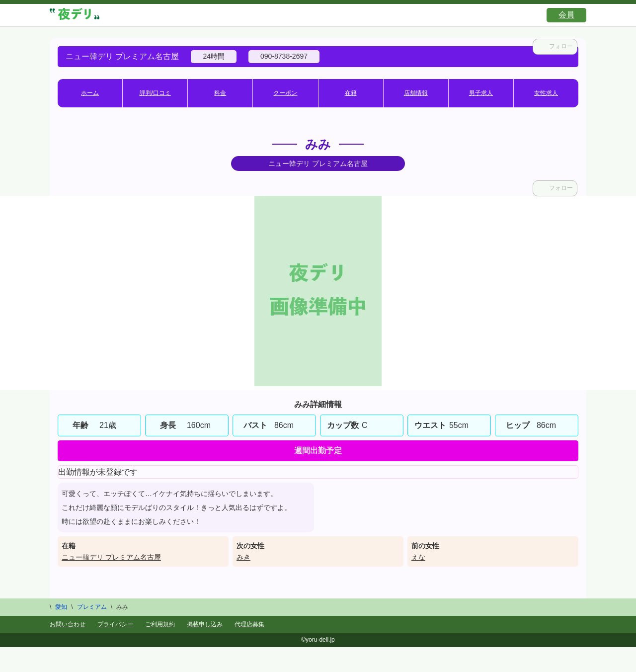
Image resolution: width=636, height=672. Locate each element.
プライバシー (115, 624)
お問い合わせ (68, 624)
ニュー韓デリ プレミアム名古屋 (111, 557)
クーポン (285, 93)
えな (418, 557)
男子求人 (481, 93)
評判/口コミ (155, 93)
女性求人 (546, 93)
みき (243, 557)
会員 (566, 15)
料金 (220, 93)
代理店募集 (249, 624)
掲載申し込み (205, 624)
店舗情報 (416, 93)
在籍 (351, 93)
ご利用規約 (160, 624)
